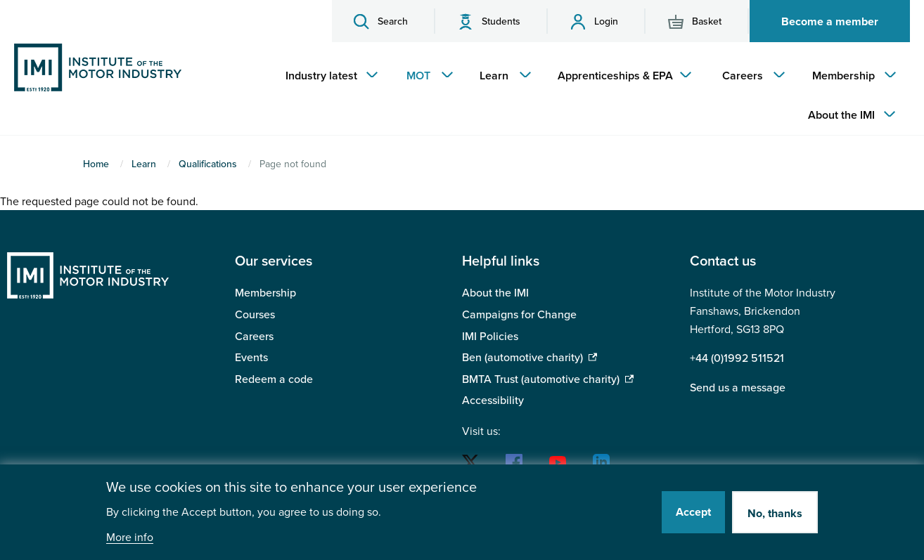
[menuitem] (328, 76)
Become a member (830, 22)
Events (251, 358)
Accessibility (493, 401)
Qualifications (208, 164)
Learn (144, 164)
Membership (265, 293)
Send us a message (738, 388)
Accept (693, 512)
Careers (254, 337)
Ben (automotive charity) (522, 358)
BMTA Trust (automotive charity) (541, 379)
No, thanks (775, 514)
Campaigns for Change (519, 315)
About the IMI (495, 293)
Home (96, 164)
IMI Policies (490, 337)
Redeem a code (274, 379)
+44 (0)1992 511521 (737, 358)
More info (130, 538)
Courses (255, 315)
